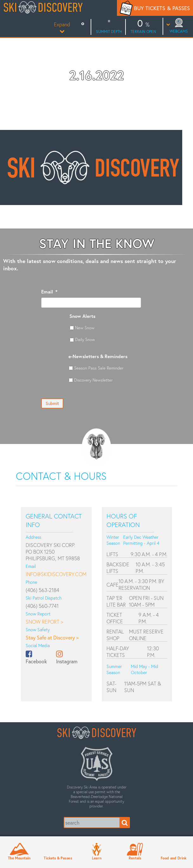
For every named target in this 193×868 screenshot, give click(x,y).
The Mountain (19, 858)
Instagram (67, 661)
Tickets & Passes (58, 858)
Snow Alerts (82, 316)
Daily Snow (85, 339)
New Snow (85, 328)
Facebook (36, 661)
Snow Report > (44, 622)
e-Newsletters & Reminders (98, 356)
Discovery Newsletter (93, 380)
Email (49, 292)
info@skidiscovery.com (56, 574)
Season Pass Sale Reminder (99, 368)
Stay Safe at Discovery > (52, 637)
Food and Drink (174, 858)
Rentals (135, 858)
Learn (96, 858)
